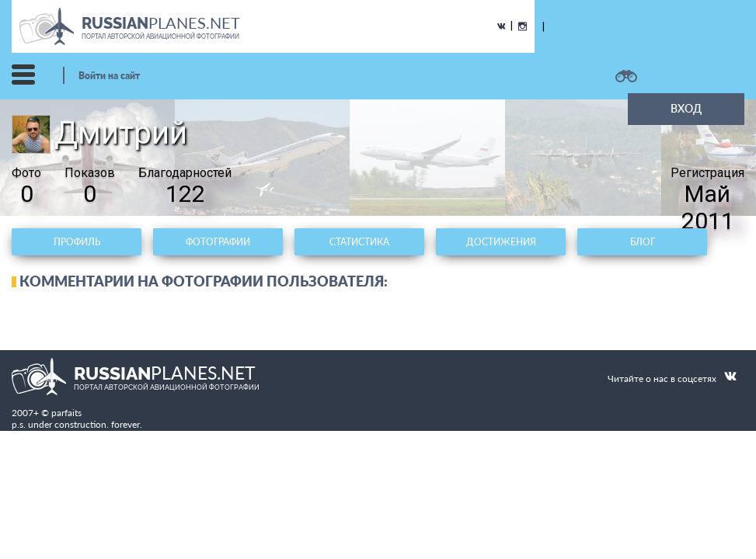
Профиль (77, 242)
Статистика (359, 242)
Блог (643, 242)
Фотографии (218, 242)
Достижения (501, 242)
